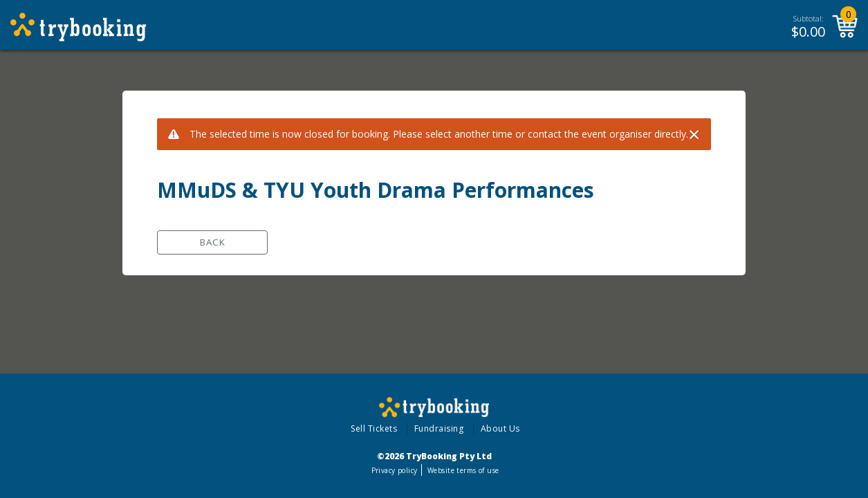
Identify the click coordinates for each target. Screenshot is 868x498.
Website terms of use (463, 470)
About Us (500, 428)
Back (213, 242)
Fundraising (439, 428)
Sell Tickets (374, 428)
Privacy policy (395, 470)
